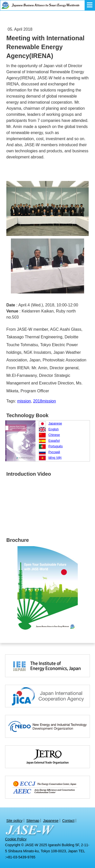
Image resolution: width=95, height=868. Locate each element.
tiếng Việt (55, 458)
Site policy (14, 821)
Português (55, 446)
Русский (54, 452)
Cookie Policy (16, 839)
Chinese (54, 435)
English (54, 429)
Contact (68, 821)
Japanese (55, 423)
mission (24, 401)
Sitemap (33, 821)
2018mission (45, 401)
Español (54, 441)
